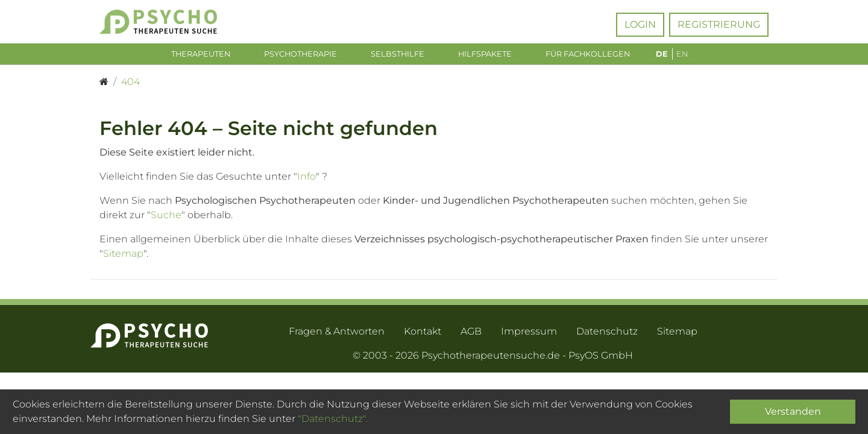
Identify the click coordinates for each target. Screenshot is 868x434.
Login (640, 24)
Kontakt (423, 334)
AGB (471, 334)
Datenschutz (607, 334)
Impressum (529, 334)
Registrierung (719, 24)
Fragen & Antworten (337, 334)
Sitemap (123, 256)
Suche (166, 217)
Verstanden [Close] (793, 411)
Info (307, 179)
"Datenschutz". (333, 419)
